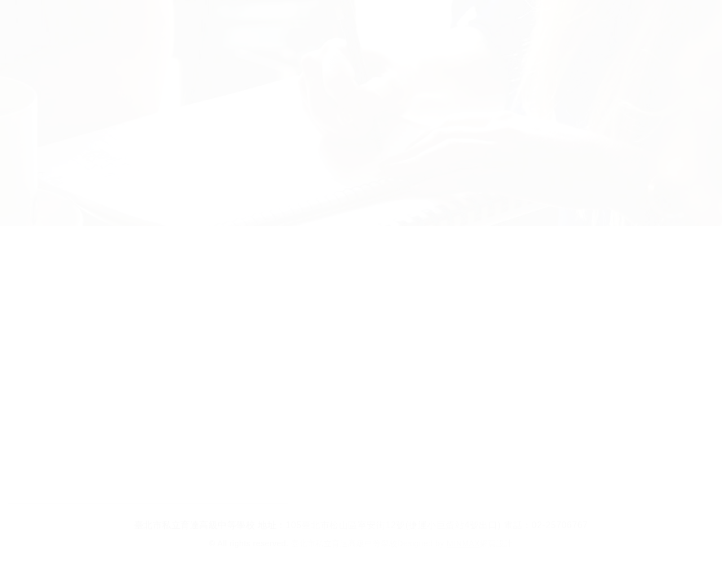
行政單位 (332, 22)
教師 (478, 22)
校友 (531, 22)
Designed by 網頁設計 (455, 543)
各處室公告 (691, 257)
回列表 (361, 461)
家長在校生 (410, 22)
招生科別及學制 (242, 22)
